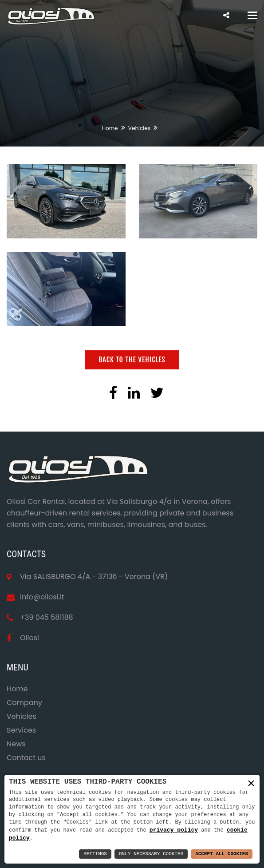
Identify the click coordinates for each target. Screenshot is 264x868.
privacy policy (174, 829)
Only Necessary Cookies (151, 854)
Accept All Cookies (222, 854)
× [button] (251, 783)
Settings (95, 854)
